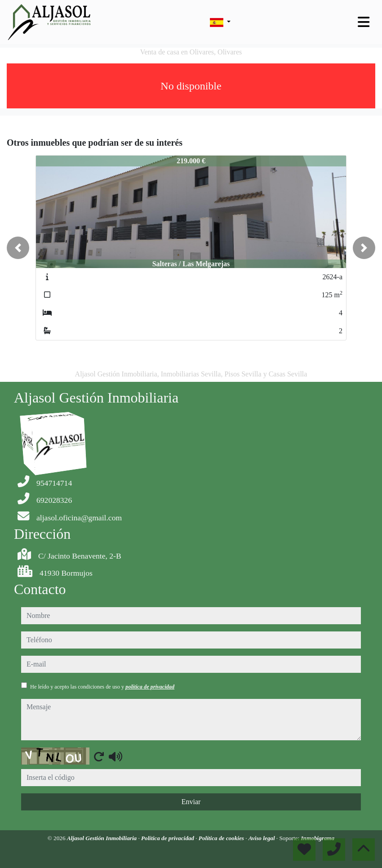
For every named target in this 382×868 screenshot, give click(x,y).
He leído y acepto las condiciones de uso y (102, 687)
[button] (18, 248)
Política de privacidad (168, 838)
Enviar (191, 802)
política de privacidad (150, 687)
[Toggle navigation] (364, 22)
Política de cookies (222, 838)
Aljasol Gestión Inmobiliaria (103, 838)
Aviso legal (262, 838)
